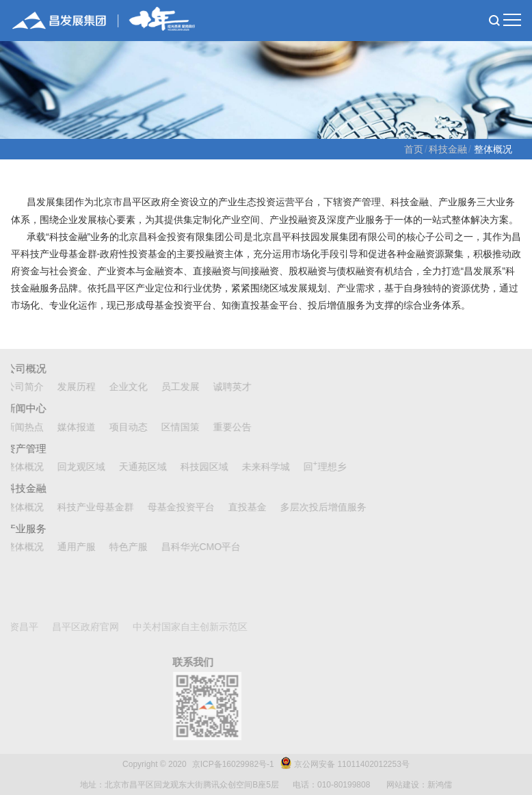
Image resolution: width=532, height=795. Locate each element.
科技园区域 (190, 467)
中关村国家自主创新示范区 (105, 627)
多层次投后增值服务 (309, 507)
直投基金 (233, 507)
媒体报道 (62, 427)
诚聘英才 (218, 387)
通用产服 (62, 547)
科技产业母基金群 (81, 507)
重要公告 (218, 427)
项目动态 (114, 427)
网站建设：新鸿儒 (419, 785)
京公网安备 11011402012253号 (352, 764)
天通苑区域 (129, 467)
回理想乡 (311, 467)
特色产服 (114, 547)
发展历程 (62, 387)
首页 (414, 149)
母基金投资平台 (167, 507)
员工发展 (166, 387)
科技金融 (448, 149)
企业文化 (114, 387)
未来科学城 (252, 467)
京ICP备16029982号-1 (233, 764)
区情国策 (166, 427)
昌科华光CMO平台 (187, 547)
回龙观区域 (67, 467)
